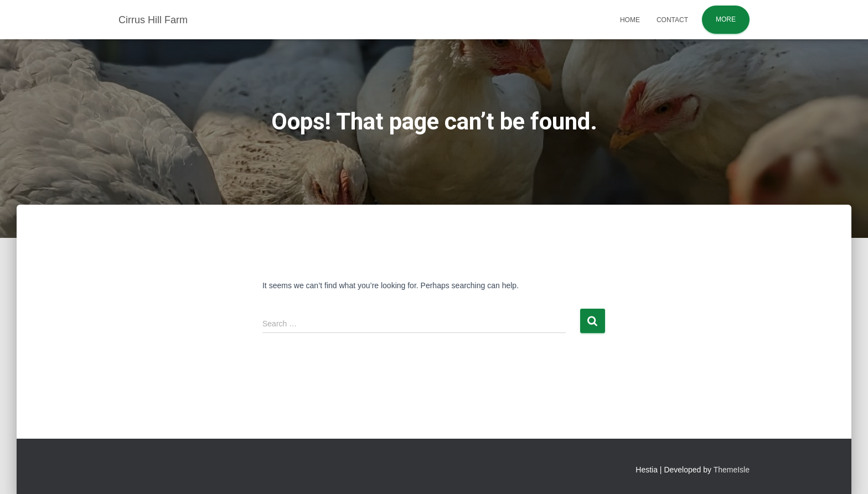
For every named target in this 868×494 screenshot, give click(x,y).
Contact (672, 20)
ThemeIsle (732, 470)
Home (630, 20)
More (726, 19)
